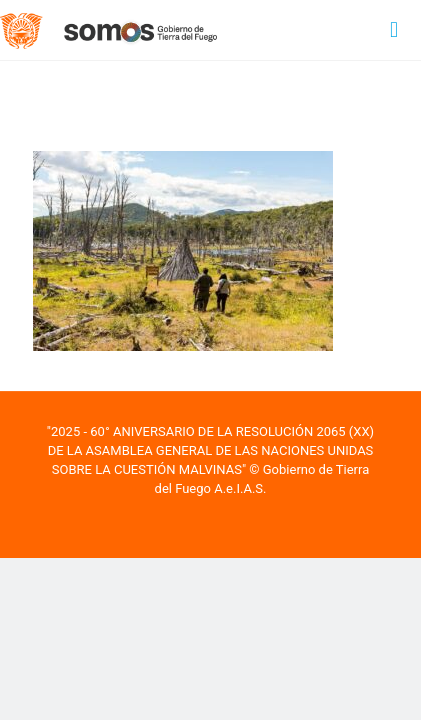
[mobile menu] (394, 30)
